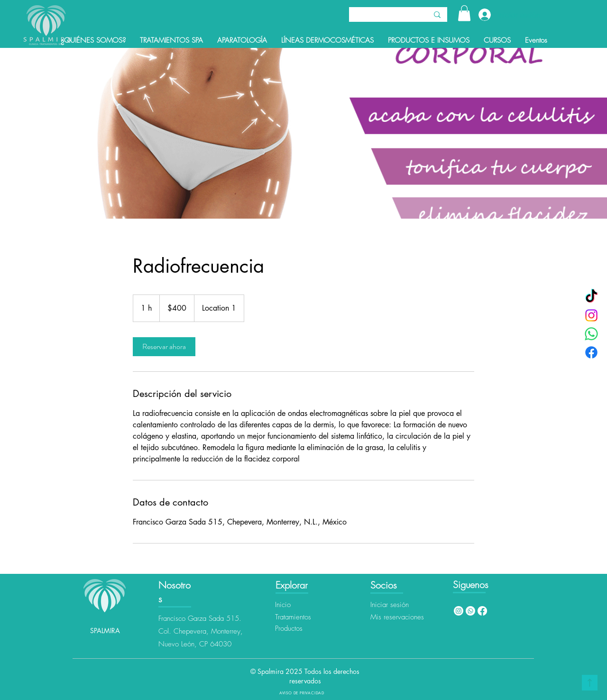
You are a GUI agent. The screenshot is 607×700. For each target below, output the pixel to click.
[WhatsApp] (591, 334)
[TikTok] (591, 297)
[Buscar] (381, 16)
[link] (164, 347)
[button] (464, 13)
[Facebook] (591, 352)
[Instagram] (591, 315)
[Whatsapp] (470, 611)
